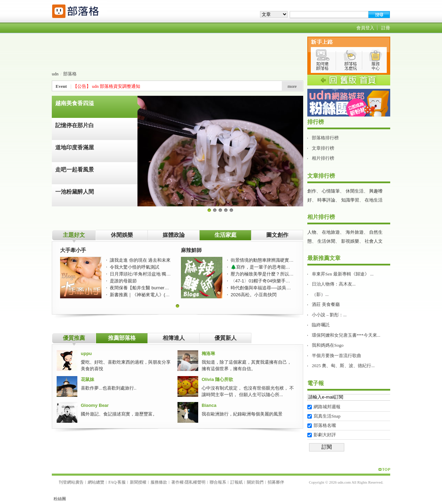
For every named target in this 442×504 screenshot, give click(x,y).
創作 (312, 191)
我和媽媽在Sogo (328, 345)
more (292, 86)
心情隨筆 (331, 191)
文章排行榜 (323, 148)
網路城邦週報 (327, 407)
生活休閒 (326, 241)
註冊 (386, 28)
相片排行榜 (323, 158)
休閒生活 (355, 191)
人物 (312, 232)
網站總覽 (96, 482)
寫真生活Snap (327, 416)
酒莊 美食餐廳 (326, 304)
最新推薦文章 (324, 258)
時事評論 (326, 200)
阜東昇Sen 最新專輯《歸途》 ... (343, 274)
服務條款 (159, 482)
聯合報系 (218, 482)
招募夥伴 (276, 482)
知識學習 (350, 200)
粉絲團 (60, 499)
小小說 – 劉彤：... (329, 315)
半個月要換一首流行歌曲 (337, 356)
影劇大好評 (325, 435)
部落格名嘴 (325, 425)
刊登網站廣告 (71, 482)
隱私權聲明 (195, 482)
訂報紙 (237, 482)
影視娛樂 (350, 241)
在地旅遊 (331, 232)
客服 (122, 482)
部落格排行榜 (325, 138)
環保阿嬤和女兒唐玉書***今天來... (346, 335)
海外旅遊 (355, 232)
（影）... (320, 294)
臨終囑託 (321, 325)
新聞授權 (138, 482)
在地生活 (374, 200)
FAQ (112, 482)
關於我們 (255, 482)
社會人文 (374, 241)
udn (55, 74)
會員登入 (365, 28)
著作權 (177, 482)
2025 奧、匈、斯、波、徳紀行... (343, 366)
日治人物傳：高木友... (334, 284)
